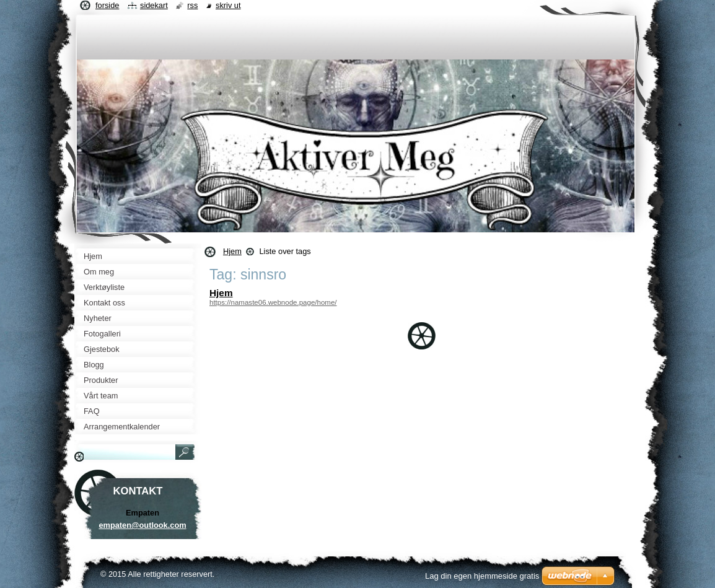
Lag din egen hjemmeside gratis (482, 576)
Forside (107, 5)
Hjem (232, 251)
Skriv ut (228, 5)
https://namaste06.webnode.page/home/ (273, 302)
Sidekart (154, 5)
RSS (192, 5)
